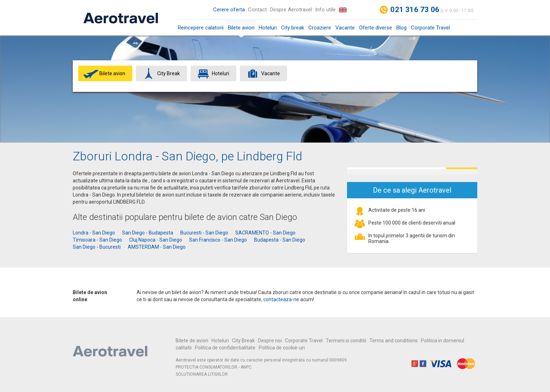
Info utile (325, 10)
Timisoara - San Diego (97, 240)
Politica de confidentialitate (225, 348)
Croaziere (320, 28)
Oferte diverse (376, 28)
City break (293, 28)
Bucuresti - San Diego (204, 233)
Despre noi (270, 341)
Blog (401, 28)
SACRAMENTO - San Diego (265, 233)
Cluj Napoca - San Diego (156, 240)
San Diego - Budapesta (148, 233)
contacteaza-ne (281, 299)
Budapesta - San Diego (280, 240)
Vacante (345, 28)
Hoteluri (268, 28)
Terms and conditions (394, 341)
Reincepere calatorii (201, 28)
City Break (243, 341)
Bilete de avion (192, 341)
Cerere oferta (229, 10)
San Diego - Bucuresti (97, 247)
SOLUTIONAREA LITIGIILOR (202, 374)
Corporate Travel (430, 28)
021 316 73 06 (415, 10)
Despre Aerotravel (291, 10)
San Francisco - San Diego (218, 240)
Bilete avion (241, 30)
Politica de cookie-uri (282, 348)
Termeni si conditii (346, 341)
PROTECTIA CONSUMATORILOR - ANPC (214, 367)
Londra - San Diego (94, 233)
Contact (257, 10)
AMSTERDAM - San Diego (157, 247)
